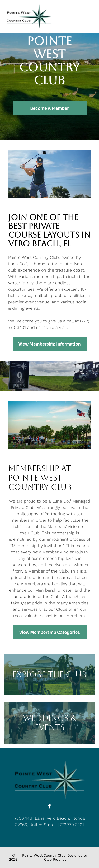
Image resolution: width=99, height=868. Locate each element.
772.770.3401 (72, 825)
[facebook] (50, 807)
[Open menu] (89, 16)
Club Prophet (55, 859)
